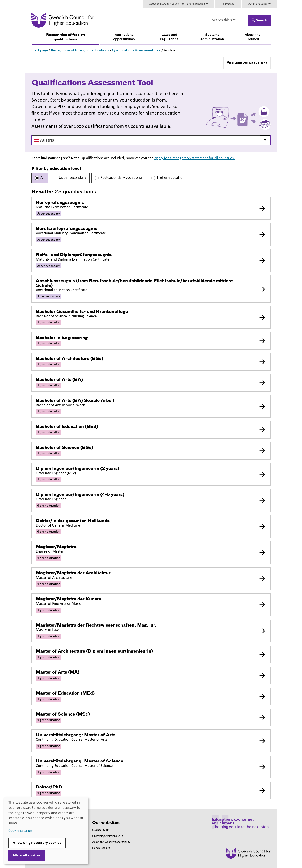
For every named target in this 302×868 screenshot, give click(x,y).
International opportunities (124, 37)
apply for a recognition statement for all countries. (195, 158)
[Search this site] (229, 20)
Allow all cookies (27, 856)
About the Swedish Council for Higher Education (179, 4)
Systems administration (212, 37)
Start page (40, 50)
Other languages (259, 4)
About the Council (253, 37)
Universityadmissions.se (108, 836)
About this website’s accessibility (111, 842)
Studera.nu (101, 830)
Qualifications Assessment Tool (136, 50)
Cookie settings (20, 831)
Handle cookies (101, 848)
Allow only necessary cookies (37, 843)
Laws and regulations (169, 37)
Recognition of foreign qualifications (65, 37)
